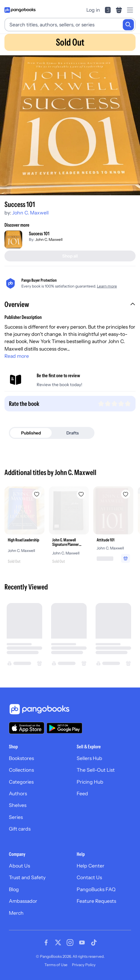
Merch (16, 913)
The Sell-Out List (96, 770)
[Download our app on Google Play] (64, 728)
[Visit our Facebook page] (46, 942)
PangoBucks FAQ (96, 889)
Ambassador (23, 901)
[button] (70, 305)
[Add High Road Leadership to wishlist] (37, 494)
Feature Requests (96, 901)
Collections (21, 770)
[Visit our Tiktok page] (94, 942)
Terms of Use (56, 965)
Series (16, 817)
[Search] (128, 25)
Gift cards (20, 829)
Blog (14, 889)
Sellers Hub (89, 758)
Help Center (91, 866)
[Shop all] (70, 256)
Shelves (18, 805)
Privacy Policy (84, 965)
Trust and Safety (27, 877)
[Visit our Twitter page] (58, 942)
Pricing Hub (90, 782)
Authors (18, 793)
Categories (21, 782)
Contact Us (89, 877)
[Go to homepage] (20, 10)
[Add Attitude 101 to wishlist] (126, 494)
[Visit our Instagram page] (70, 942)
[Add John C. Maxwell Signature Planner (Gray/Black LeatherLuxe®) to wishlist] (81, 494)
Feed (82, 793)
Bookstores (21, 758)
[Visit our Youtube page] (82, 942)
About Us (19, 866)
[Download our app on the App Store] (27, 728)
